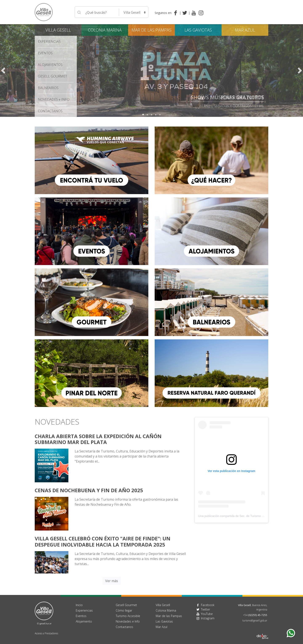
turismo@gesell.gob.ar (255, 621)
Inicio (79, 605)
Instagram (208, 618)
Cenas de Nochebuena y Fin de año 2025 (89, 490)
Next (300, 71)
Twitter (205, 609)
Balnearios (48, 88)
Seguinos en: (163, 13)
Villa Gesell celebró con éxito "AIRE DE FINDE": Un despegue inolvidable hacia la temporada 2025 (103, 541)
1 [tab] (143, 115)
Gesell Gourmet (52, 76)
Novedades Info (54, 99)
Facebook (208, 605)
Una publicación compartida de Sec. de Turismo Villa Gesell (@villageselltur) (248, 516)
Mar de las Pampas (151, 30)
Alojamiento (84, 621)
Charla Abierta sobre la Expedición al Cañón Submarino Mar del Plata (98, 439)
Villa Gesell (58, 30)
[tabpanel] (151, 71)
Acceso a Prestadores (46, 633)
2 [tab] (147, 115)
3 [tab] (151, 115)
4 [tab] (156, 115)
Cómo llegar (124, 610)
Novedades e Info (128, 621)
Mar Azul (245, 30)
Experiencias (49, 41)
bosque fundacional (245, 106)
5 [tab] (160, 115)
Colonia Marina (105, 30)
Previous (3, 71)
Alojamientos (50, 65)
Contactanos (124, 627)
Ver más (112, 581)
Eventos (45, 53)
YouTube (207, 614)
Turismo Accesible (128, 616)
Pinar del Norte (242, 97)
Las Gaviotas (198, 30)
